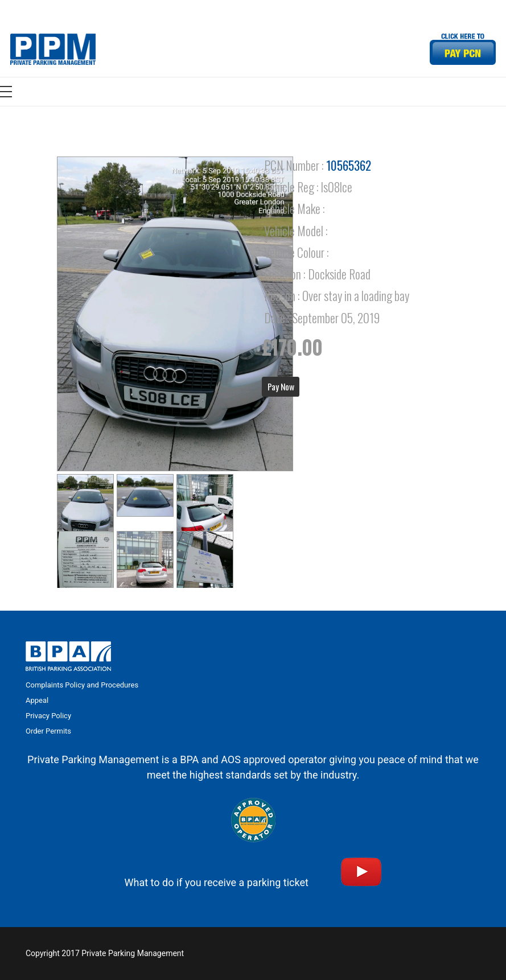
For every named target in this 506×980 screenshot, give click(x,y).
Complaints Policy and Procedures (82, 685)
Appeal (37, 700)
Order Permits (48, 731)
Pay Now (281, 386)
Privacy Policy (48, 716)
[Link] (53, 49)
